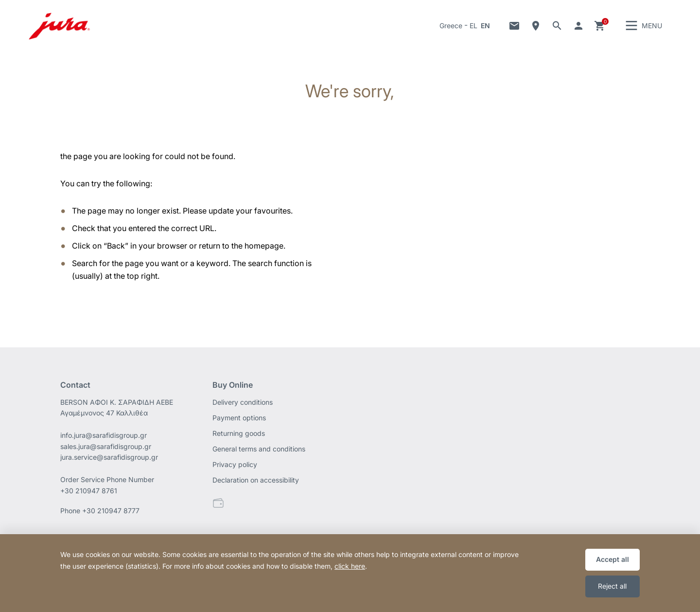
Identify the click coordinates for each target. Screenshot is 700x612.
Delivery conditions (243, 404)
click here (350, 566)
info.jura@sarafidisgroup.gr (104, 437)
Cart (600, 27)
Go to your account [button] (578, 27)
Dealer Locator (536, 27)
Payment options (239, 419)
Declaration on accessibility (256, 481)
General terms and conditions (259, 450)
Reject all (612, 586)
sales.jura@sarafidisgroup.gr (106, 448)
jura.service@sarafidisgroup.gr (109, 459)
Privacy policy (235, 466)
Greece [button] (451, 27)
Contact (514, 27)
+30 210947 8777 (111, 513)
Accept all (612, 559)
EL (473, 27)
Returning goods (239, 435)
